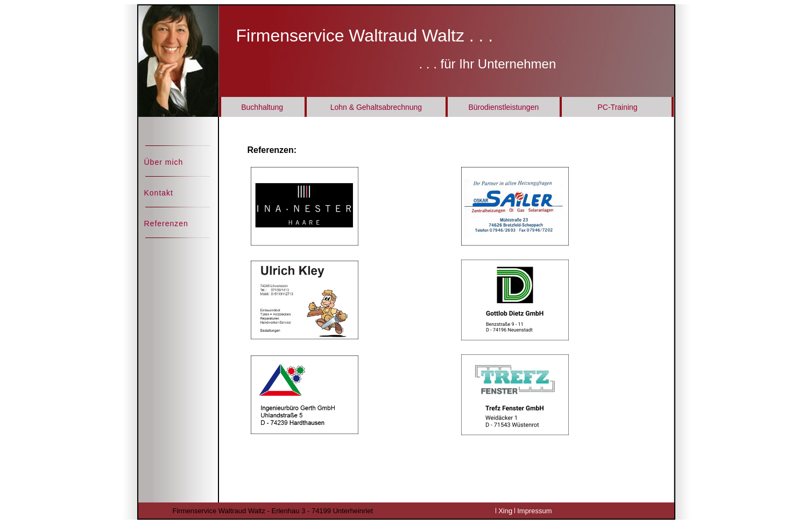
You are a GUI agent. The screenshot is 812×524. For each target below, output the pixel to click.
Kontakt (159, 193)
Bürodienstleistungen (503, 107)
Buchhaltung (262, 107)
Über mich (164, 162)
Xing (505, 511)
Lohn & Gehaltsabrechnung (376, 107)
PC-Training (617, 107)
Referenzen (166, 223)
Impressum (534, 511)
